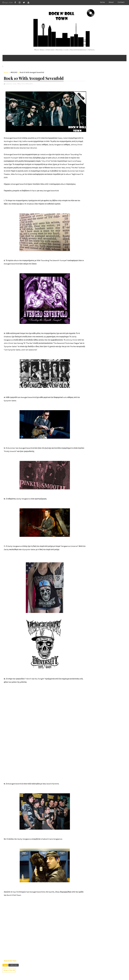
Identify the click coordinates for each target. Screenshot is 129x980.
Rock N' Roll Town (10, 961)
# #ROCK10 (14, 965)
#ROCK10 (14, 72)
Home (102, 2)
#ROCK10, (29, 84)
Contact (121, 2)
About (111, 2)
